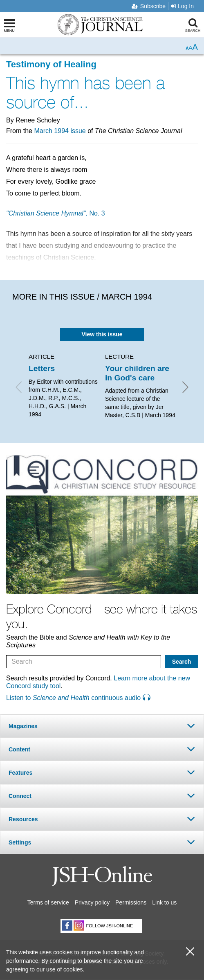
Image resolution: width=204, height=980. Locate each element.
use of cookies (65, 969)
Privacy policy (92, 902)
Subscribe (149, 6)
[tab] (102, 726)
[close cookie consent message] (190, 952)
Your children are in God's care (137, 373)
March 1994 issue (60, 131)
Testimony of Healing (51, 64)
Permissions (131, 902)
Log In (182, 6)
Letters (42, 368)
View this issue (102, 334)
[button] (102, 726)
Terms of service (48, 902)
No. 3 (56, 213)
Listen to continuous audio (78, 698)
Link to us (164, 902)
